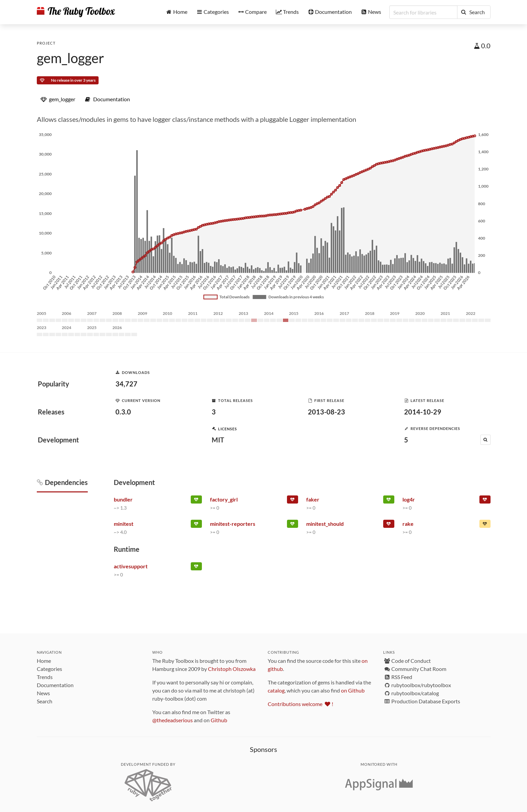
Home (44, 661)
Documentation (55, 685)
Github (219, 720)
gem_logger (70, 58)
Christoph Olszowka (232, 669)
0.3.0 (123, 412)
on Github (353, 690)
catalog (276, 690)
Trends (45, 677)
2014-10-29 (423, 412)
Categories (49, 669)
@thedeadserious (173, 720)
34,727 (126, 384)
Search (45, 701)
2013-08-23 (326, 412)
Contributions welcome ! (300, 704)
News (43, 693)
